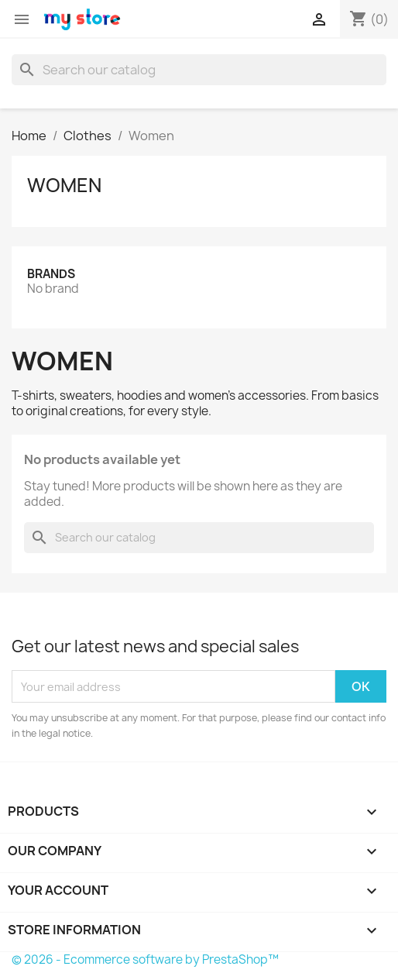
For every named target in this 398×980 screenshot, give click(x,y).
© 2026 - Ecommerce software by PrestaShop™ (145, 959)
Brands (51, 274)
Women (64, 185)
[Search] (199, 70)
